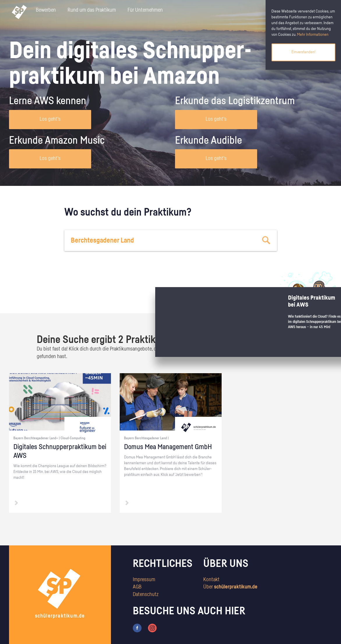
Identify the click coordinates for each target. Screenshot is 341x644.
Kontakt (211, 580)
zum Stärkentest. (246, 298)
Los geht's (50, 119)
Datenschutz (146, 595)
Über (230, 587)
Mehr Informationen (313, 35)
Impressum (144, 580)
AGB (137, 587)
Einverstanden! (303, 52)
